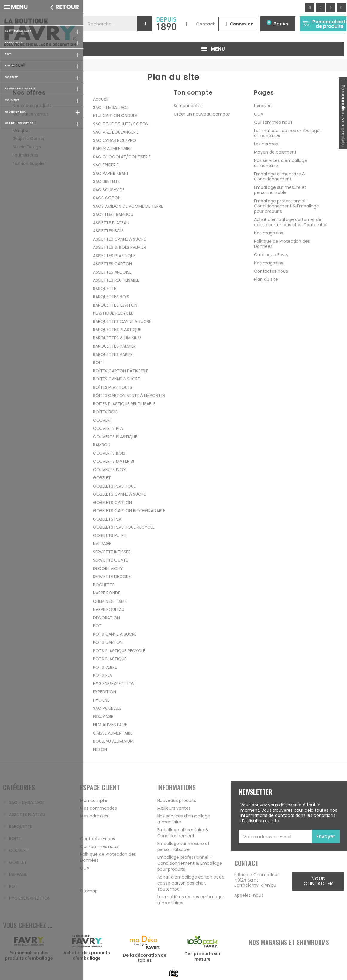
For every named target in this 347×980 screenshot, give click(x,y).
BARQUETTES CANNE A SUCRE (122, 321)
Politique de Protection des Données (282, 244)
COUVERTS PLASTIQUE (115, 436)
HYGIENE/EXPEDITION (114, 683)
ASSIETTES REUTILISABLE (116, 280)
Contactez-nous (98, 839)
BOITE (99, 362)
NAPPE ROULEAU (109, 609)
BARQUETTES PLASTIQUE (117, 330)
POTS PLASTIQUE (110, 659)
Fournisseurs (25, 155)
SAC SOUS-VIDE (109, 189)
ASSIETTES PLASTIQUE (114, 255)
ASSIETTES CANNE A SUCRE (119, 239)
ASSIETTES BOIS (108, 231)
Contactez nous (271, 271)
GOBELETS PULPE (109, 535)
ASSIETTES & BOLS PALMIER (120, 247)
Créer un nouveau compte (202, 114)
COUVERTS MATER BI (113, 461)
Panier (281, 24)
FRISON (100, 749)
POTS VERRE (105, 667)
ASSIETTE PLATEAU (111, 222)
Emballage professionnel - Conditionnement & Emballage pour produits (286, 206)
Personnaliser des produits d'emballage (29, 955)
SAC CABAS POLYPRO (114, 140)
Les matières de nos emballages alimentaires (288, 133)
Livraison (263, 106)
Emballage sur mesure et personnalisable (280, 190)
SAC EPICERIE (106, 165)
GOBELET (102, 478)
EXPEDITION (104, 692)
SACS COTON (107, 198)
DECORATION (106, 618)
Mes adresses (94, 816)
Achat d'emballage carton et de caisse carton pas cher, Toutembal (291, 222)
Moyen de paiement (275, 152)
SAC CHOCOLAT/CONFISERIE (122, 157)
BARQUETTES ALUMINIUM (117, 338)
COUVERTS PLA (108, 428)
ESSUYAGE (103, 716)
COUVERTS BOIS (109, 453)
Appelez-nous (249, 895)
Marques (22, 130)
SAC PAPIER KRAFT (111, 173)
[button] (318, 881)
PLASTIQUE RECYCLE (113, 313)
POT (97, 626)
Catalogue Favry (271, 254)
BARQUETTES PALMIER (114, 346)
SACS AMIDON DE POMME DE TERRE (128, 206)
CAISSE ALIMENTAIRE (113, 733)
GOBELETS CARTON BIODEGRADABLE (129, 511)
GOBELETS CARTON (112, 502)
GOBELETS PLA (107, 519)
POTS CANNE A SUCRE (115, 634)
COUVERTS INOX (109, 469)
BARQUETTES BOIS (111, 297)
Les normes (266, 144)
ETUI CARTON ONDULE (115, 116)
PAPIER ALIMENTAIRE (112, 148)
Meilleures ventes (31, 114)
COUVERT (103, 420)
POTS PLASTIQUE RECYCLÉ (119, 650)
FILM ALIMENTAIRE (110, 725)
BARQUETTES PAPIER (113, 354)
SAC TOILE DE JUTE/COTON (121, 124)
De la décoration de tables (145, 958)
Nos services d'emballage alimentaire (280, 163)
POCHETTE (104, 585)
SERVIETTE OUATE (110, 560)
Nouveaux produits (32, 106)
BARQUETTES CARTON (115, 305)
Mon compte (94, 800)
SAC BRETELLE (106, 181)
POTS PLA (103, 675)
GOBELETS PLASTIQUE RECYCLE (124, 527)
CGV (259, 114)
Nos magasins (269, 233)
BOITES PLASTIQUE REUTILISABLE (124, 403)
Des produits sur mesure (202, 956)
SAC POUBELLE (107, 708)
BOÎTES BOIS (105, 412)
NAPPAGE (102, 544)
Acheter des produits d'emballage (87, 955)
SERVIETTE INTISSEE (112, 552)
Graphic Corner (29, 139)
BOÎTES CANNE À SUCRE (116, 379)
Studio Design (27, 147)
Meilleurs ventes (174, 808)
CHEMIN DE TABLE (110, 601)
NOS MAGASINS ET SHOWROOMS (289, 942)
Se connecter (188, 106)
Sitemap (89, 891)
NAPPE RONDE (107, 593)
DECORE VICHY (108, 568)
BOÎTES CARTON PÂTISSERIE (121, 371)
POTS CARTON (108, 642)
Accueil (101, 99)
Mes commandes (98, 808)
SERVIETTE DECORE (112, 577)
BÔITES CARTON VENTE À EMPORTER (129, 395)
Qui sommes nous (273, 122)
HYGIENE (101, 700)
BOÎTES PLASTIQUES (113, 387)
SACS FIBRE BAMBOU (113, 214)
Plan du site (266, 279)
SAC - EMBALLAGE (111, 107)
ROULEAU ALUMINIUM (113, 741)
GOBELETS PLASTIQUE (114, 486)
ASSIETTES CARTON (112, 264)
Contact (205, 24)
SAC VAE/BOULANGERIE (116, 132)
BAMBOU (102, 445)
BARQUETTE (105, 288)
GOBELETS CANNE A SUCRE (119, 494)
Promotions (25, 122)
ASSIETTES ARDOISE (112, 272)
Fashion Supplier (29, 163)
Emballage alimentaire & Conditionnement (280, 176)
